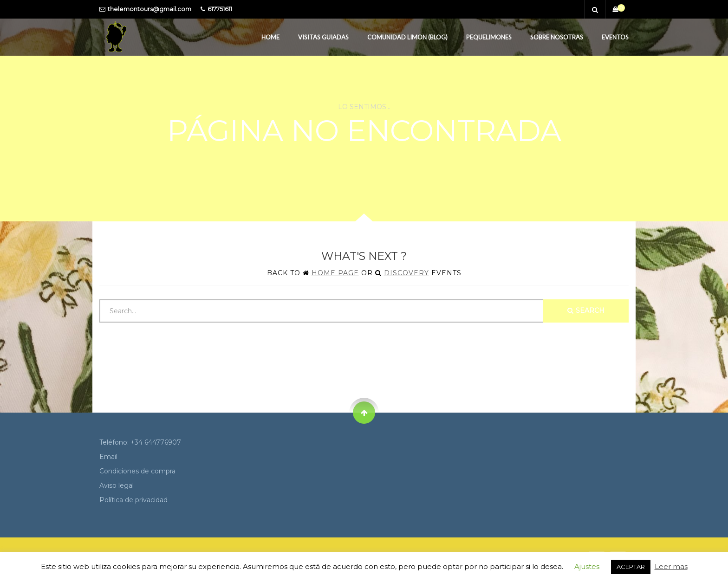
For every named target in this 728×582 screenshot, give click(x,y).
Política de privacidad (133, 500)
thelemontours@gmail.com (149, 9)
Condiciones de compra (137, 471)
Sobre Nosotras (557, 37)
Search (586, 310)
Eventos (615, 37)
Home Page (335, 273)
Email (108, 457)
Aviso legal (117, 485)
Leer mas (671, 566)
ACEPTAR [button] (631, 567)
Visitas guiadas (323, 37)
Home (270, 37)
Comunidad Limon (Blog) (407, 37)
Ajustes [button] (587, 566)
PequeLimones (489, 37)
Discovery (406, 273)
